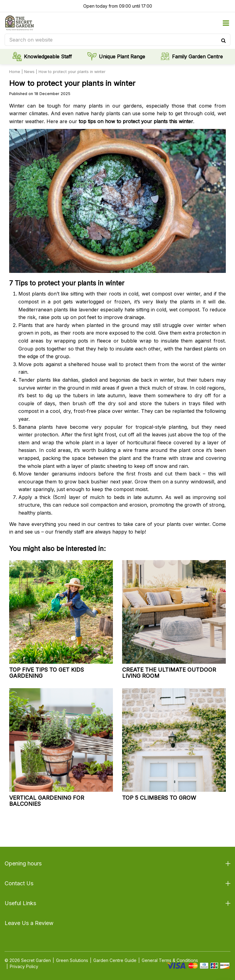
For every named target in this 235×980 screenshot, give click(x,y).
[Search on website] (117, 40)
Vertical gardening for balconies (47, 801)
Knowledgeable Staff (48, 57)
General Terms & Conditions (170, 960)
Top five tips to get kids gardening (47, 673)
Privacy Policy (24, 966)
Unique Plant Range (122, 57)
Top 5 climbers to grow (159, 798)
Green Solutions (72, 960)
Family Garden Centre (197, 57)
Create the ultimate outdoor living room (169, 673)
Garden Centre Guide (115, 960)
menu (226, 23)
